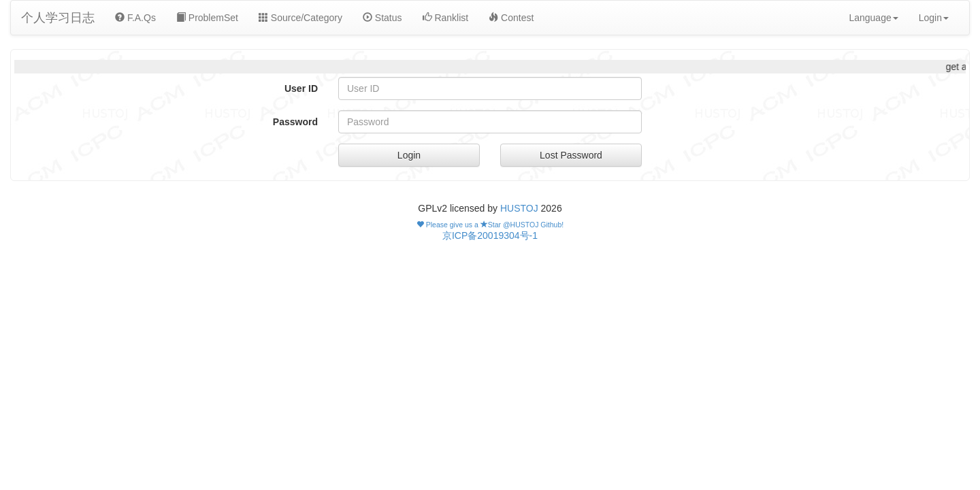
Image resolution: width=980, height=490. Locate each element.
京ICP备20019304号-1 (490, 235)
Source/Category (300, 18)
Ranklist (446, 18)
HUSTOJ (519, 208)
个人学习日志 (58, 18)
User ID (301, 88)
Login (409, 155)
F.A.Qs (135, 18)
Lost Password (571, 155)
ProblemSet (207, 18)
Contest (511, 18)
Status (382, 18)
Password (295, 122)
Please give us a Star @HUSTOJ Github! (490, 225)
